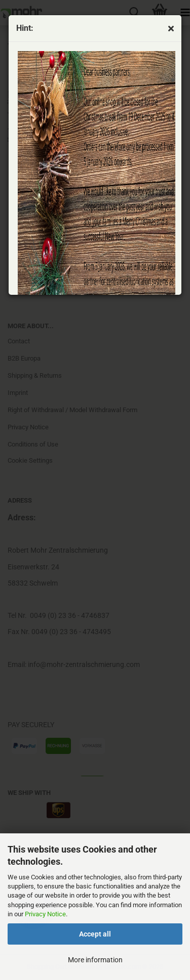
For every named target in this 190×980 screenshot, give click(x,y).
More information (95, 960)
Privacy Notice (45, 914)
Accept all (95, 934)
